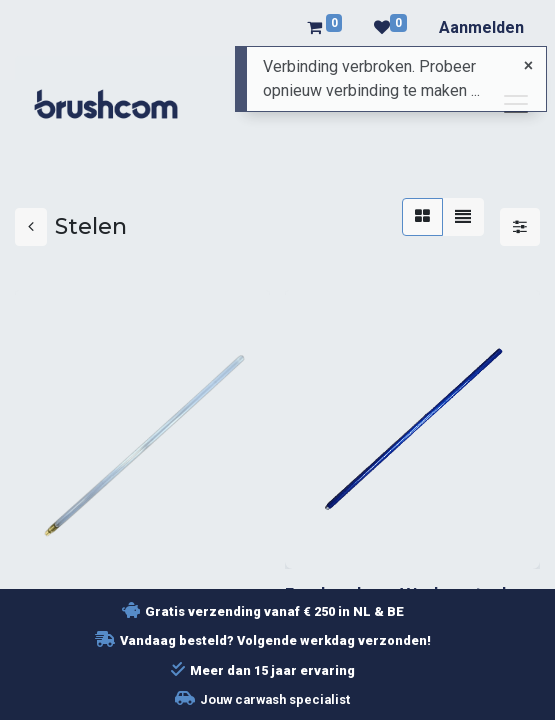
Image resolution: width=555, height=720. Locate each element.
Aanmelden (481, 27)
